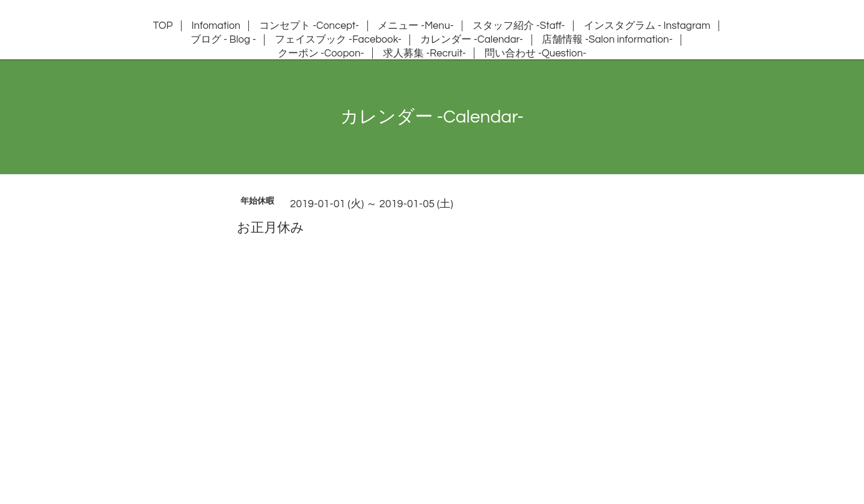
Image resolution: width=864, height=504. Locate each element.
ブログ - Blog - (223, 40)
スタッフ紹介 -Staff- (519, 26)
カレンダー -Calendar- (472, 40)
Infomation (216, 26)
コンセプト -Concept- (309, 26)
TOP (163, 26)
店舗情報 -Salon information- (607, 40)
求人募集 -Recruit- (424, 53)
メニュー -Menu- (415, 26)
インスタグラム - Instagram (647, 26)
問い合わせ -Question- (535, 53)
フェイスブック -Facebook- (338, 40)
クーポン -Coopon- (321, 53)
